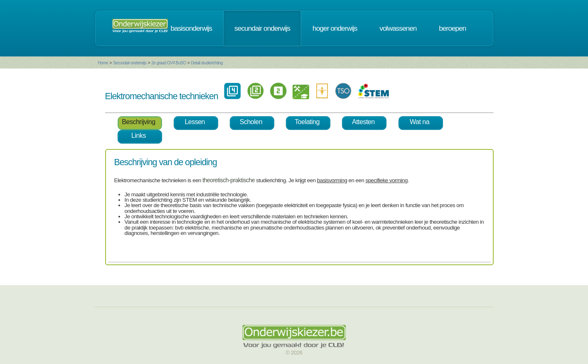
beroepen (452, 28)
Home (103, 63)
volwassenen (398, 28)
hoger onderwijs (335, 28)
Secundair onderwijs (130, 63)
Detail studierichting (207, 63)
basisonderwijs (192, 28)
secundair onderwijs (262, 28)
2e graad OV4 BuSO (169, 63)
